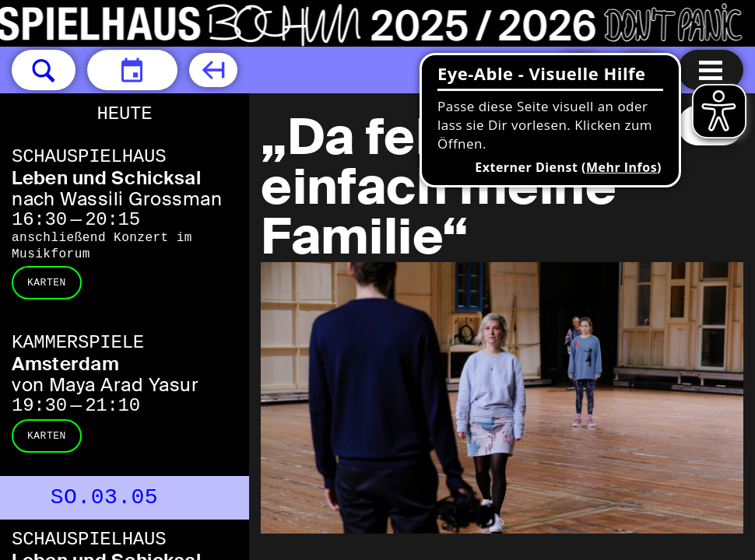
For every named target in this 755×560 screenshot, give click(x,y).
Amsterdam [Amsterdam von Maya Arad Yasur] (65, 364)
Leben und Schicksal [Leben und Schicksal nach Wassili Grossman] (106, 178)
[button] (44, 70)
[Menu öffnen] (711, 70)
